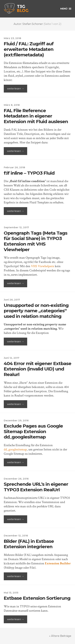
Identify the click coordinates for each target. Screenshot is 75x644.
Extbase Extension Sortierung (37, 598)
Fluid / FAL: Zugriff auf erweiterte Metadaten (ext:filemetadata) (29, 49)
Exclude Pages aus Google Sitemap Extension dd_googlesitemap (33, 431)
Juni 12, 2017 (12, 358)
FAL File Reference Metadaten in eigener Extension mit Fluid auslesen (36, 116)
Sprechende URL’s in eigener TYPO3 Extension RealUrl (36, 487)
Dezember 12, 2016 (16, 536)
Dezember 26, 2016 (16, 479)
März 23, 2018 (12, 38)
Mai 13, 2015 (11, 593)
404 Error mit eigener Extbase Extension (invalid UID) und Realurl (37, 369)
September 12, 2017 (16, 227)
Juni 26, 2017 (12, 300)
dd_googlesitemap (15, 449)
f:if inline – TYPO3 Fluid (29, 173)
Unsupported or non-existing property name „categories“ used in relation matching (36, 311)
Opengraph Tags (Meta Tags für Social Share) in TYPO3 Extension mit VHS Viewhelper (36, 241)
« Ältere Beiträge (60, 636)
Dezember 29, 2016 (16, 421)
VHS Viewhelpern (43, 266)
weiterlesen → (15, 89)
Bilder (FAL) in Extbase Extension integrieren (29, 544)
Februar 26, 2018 (14, 167)
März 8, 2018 (12, 105)
